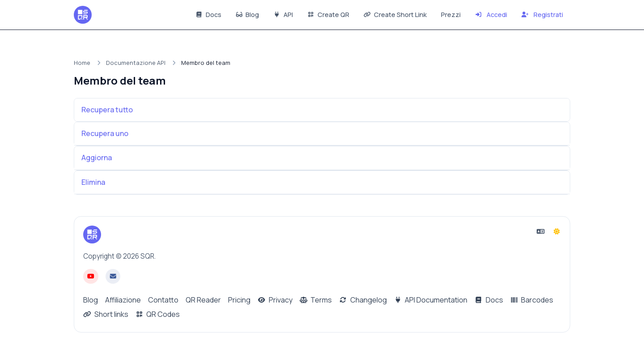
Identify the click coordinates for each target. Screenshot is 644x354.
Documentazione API (136, 63)
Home (82, 63)
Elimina (93, 182)
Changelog (363, 300)
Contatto (163, 300)
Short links (106, 314)
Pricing (239, 300)
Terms (316, 300)
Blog (248, 15)
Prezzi (451, 15)
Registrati (542, 15)
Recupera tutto (107, 110)
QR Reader (203, 300)
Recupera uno (105, 133)
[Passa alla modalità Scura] (557, 231)
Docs (208, 15)
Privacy (275, 300)
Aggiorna (97, 158)
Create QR (328, 15)
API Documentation (431, 300)
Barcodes (532, 300)
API (283, 15)
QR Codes (158, 314)
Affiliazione (123, 300)
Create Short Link (395, 15)
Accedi (491, 15)
